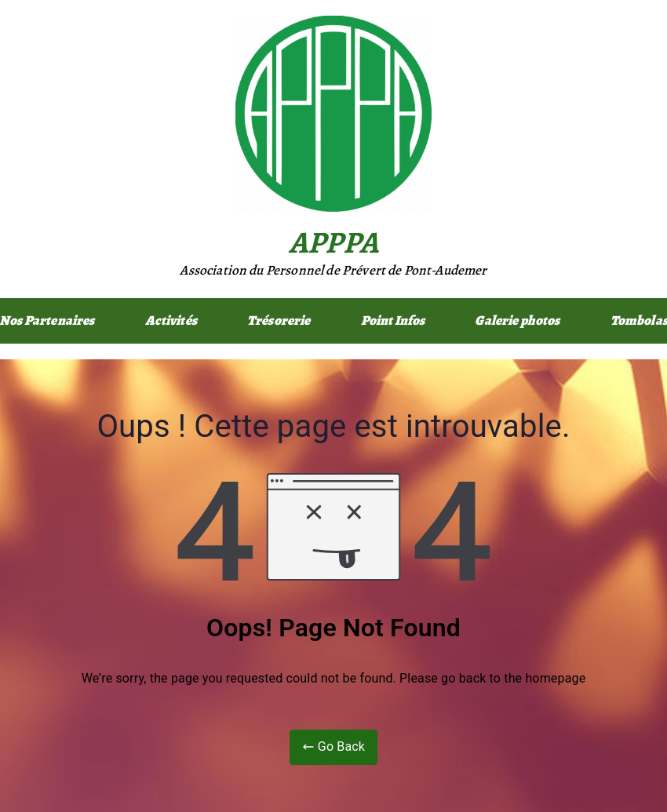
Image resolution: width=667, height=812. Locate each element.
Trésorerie (279, 320)
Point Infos (393, 320)
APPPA (333, 242)
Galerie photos (517, 320)
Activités (171, 320)
